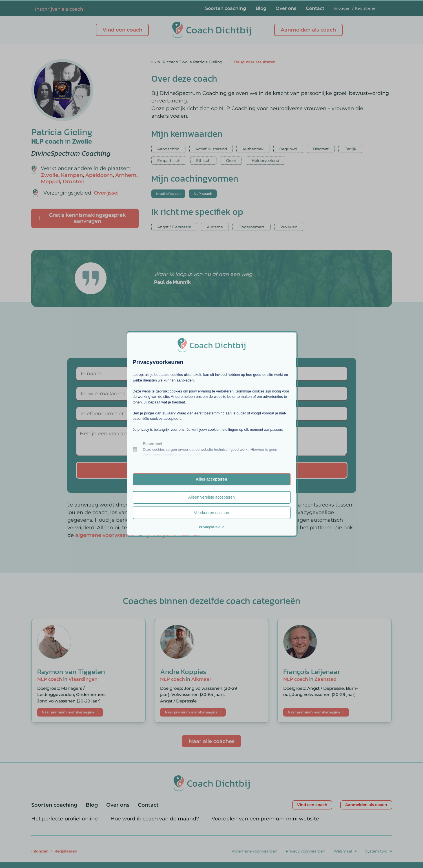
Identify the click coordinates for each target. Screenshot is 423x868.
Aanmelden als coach (308, 30)
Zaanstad (325, 679)
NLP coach (47, 141)
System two (376, 851)
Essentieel (153, 444)
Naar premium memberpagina (70, 712)
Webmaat (343, 851)
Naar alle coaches (212, 741)
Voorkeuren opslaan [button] (211, 513)
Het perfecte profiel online (65, 819)
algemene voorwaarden (106, 535)
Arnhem (126, 175)
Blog (261, 8)
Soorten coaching (226, 8)
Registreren (366, 8)
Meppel (50, 182)
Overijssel (106, 193)
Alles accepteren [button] (211, 479)
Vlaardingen (83, 679)
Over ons (286, 8)
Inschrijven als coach (59, 9)
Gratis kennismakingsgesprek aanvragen (82, 218)
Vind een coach (122, 30)
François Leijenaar (312, 671)
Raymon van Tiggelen (71, 671)
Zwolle (82, 141)
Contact (315, 8)
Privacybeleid (210, 527)
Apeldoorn (99, 175)
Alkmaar (201, 679)
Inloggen (342, 8)
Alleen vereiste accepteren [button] (211, 497)
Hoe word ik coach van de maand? (155, 819)
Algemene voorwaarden (255, 851)
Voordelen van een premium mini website (265, 819)
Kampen (72, 175)
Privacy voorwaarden (305, 851)
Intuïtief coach (168, 194)
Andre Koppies (183, 671)
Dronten (74, 182)
